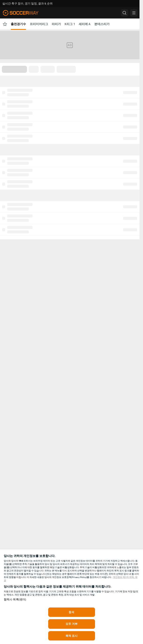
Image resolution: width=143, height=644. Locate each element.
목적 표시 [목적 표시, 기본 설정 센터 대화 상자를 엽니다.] (72, 636)
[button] (125, 13)
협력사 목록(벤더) (15, 600)
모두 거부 (72, 624)
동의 (71, 612)
